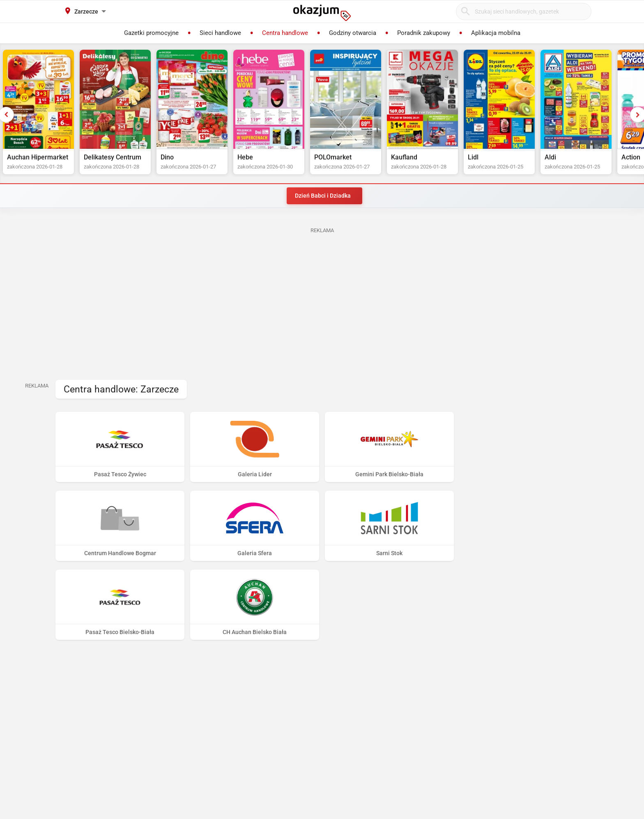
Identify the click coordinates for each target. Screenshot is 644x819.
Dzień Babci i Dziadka (323, 196)
